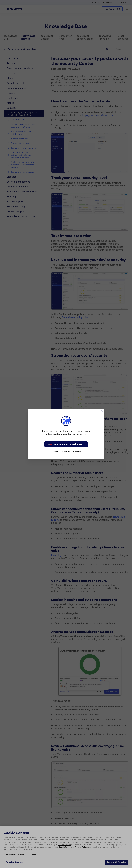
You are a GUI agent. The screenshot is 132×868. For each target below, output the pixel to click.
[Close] (102, 411)
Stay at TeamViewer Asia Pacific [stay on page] (66, 452)
